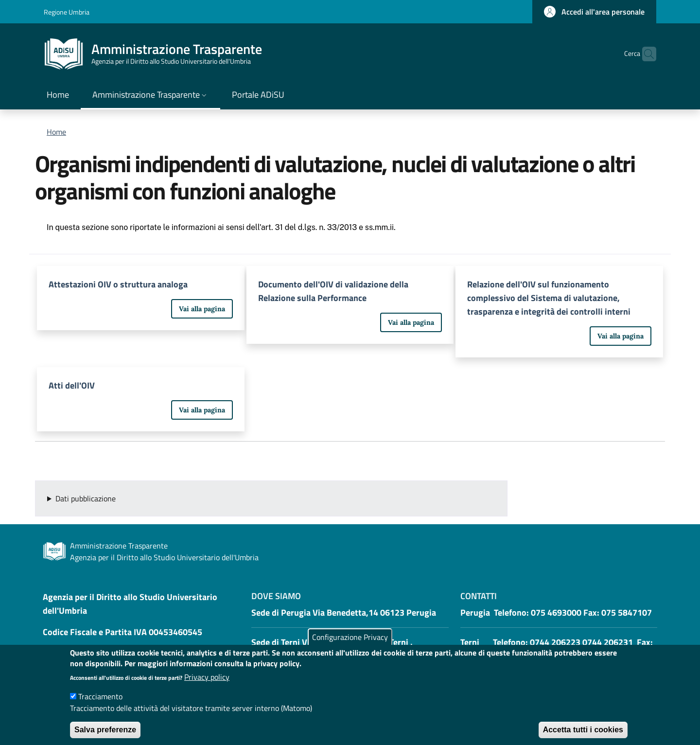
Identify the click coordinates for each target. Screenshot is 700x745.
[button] (594, 12)
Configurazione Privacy (350, 647)
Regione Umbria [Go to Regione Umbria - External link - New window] (67, 12)
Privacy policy (207, 687)
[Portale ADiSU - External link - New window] (258, 96)
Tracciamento (100, 707)
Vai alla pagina (202, 309)
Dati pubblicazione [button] (86, 498)
